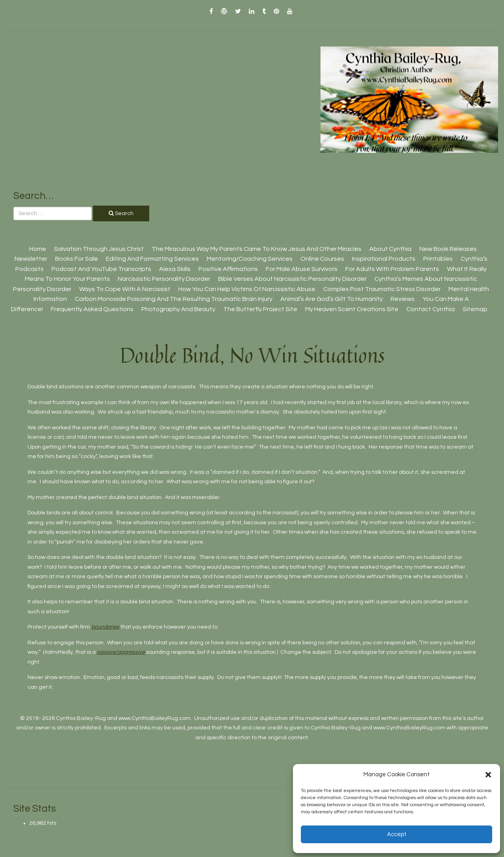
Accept (397, 834)
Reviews (403, 299)
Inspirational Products (384, 259)
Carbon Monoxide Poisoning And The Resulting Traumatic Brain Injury (174, 299)
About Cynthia (390, 249)
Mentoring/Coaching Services (250, 259)
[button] (488, 775)
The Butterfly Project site (260, 309)
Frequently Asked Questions (92, 309)
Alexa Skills (175, 269)
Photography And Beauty (178, 309)
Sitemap (475, 309)
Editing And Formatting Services (152, 259)
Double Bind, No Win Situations (252, 355)
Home (38, 249)
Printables (438, 259)
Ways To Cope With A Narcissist (125, 289)
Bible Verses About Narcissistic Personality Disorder (292, 279)
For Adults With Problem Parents (392, 269)
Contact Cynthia (431, 309)
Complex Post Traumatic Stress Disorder (382, 289)
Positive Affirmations (228, 269)
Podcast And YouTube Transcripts (101, 269)
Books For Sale (77, 259)
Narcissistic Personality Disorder (164, 279)
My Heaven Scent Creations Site (352, 309)
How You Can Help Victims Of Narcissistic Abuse (247, 289)
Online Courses (322, 259)
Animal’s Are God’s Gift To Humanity (332, 299)
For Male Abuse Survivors (302, 269)
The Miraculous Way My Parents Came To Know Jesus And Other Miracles (257, 249)
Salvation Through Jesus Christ (99, 249)
